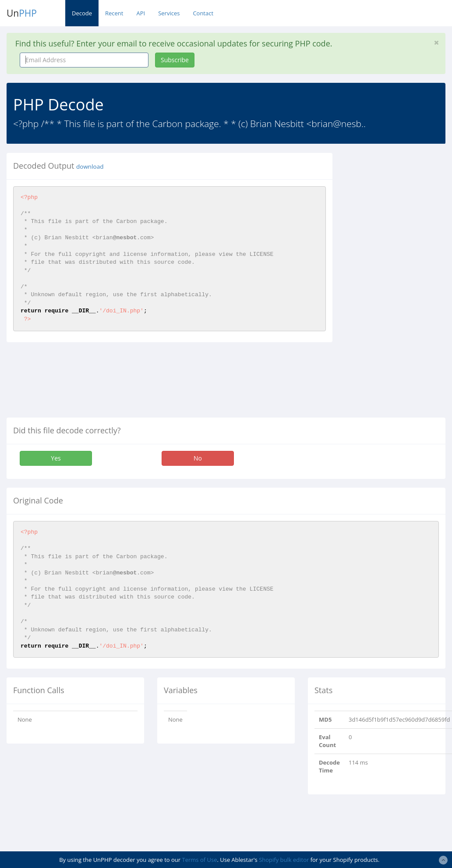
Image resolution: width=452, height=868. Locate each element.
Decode (82, 13)
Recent (114, 13)
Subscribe (175, 60)
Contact (203, 13)
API (141, 13)
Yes (56, 458)
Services (169, 13)
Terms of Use (200, 860)
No (198, 458)
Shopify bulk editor (284, 860)
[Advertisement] (398, 284)
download (90, 167)
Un (22, 13)
